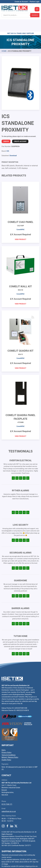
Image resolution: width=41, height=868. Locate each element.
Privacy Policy (6, 740)
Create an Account (21, 2)
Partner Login (35, 2)
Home (4, 38)
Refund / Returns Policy (10, 744)
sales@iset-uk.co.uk (9, 799)
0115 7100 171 (7, 791)
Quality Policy (6, 747)
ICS (8, 138)
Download (13, 143)
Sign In (6, 129)
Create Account (20, 129)
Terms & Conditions (9, 742)
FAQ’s (4, 737)
